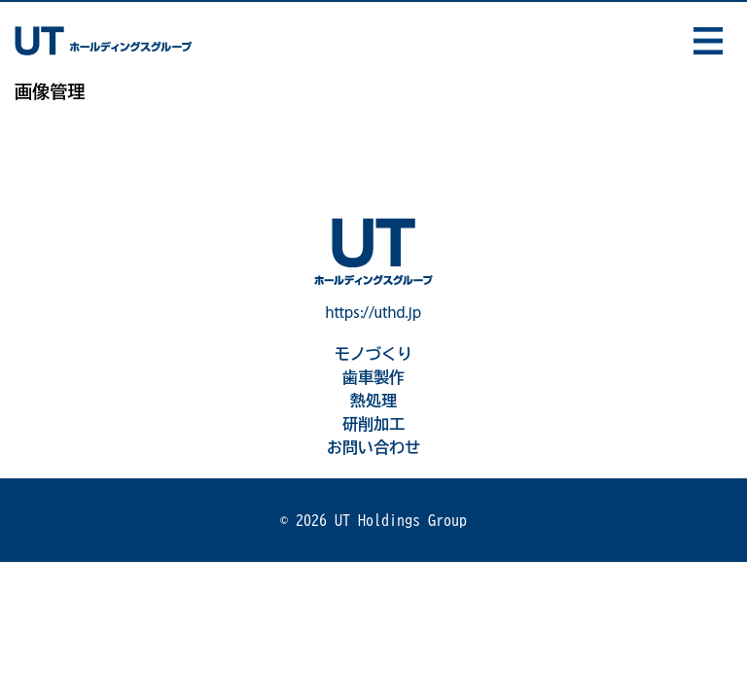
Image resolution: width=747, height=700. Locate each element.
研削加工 (373, 424)
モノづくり (373, 354)
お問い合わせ (373, 447)
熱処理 (373, 401)
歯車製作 (373, 377)
